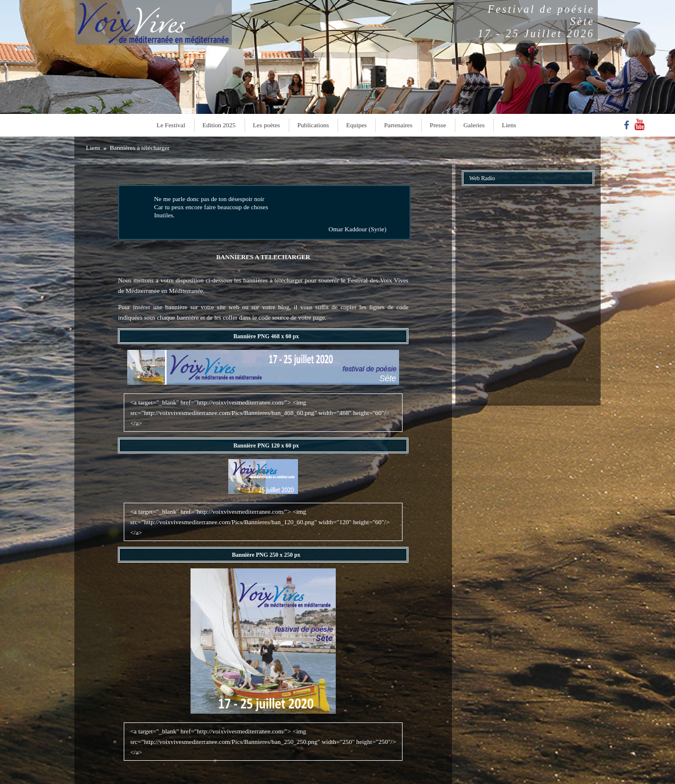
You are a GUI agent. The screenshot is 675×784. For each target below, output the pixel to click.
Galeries (474, 125)
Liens (509, 125)
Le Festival (171, 125)
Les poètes (266, 125)
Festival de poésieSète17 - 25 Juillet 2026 (536, 22)
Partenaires (398, 125)
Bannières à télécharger (140, 148)
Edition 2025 (219, 125)
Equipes (356, 125)
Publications (313, 125)
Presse (438, 125)
